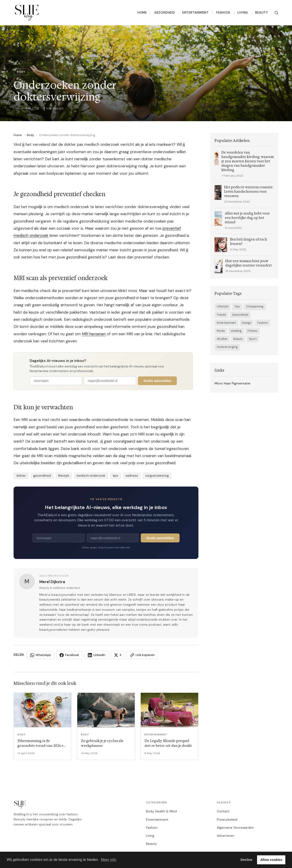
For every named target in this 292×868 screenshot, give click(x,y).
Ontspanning (255, 307)
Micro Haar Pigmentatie (232, 383)
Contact (223, 811)
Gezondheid (165, 13)
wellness (132, 476)
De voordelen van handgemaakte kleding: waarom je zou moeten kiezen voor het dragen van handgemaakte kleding (248, 161)
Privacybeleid (227, 819)
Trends (221, 315)
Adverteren (226, 836)
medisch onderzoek (91, 476)
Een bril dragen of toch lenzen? (249, 242)
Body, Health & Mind (161, 811)
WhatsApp (40, 655)
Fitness (253, 331)
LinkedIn (97, 655)
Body (30, 135)
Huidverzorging (227, 347)
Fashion (223, 13)
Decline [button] (246, 860)
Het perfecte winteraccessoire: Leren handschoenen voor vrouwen (249, 192)
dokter (21, 476)
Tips (237, 307)
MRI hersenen (94, 334)
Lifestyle (223, 307)
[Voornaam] (56, 381)
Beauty (262, 13)
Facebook (69, 655)
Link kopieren (142, 655)
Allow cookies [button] (271, 860)
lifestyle (64, 476)
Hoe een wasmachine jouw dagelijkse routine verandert (249, 263)
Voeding (236, 331)
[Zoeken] (276, 13)
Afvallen (222, 339)
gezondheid (42, 476)
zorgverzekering (157, 476)
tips (115, 476)
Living (243, 13)
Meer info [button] (108, 860)
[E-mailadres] (110, 381)
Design (247, 323)
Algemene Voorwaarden (235, 828)
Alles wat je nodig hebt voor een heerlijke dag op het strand (247, 218)
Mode (221, 331)
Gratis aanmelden (157, 381)
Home (142, 13)
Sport (253, 339)
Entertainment (196, 13)
